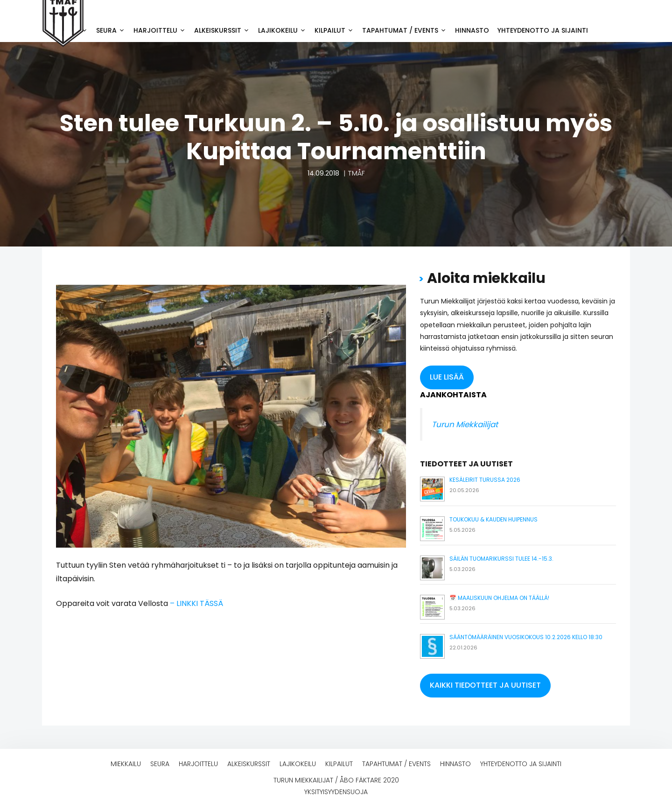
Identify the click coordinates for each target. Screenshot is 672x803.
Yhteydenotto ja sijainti (543, 30)
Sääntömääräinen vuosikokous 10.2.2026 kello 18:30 (526, 637)
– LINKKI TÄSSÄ (196, 603)
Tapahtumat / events (406, 30)
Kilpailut (336, 30)
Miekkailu (126, 764)
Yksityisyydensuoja (336, 792)
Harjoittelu (162, 30)
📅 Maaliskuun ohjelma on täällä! (499, 598)
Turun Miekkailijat (465, 424)
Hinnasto (472, 30)
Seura (113, 30)
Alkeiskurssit (224, 30)
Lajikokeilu (284, 30)
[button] (447, 377)
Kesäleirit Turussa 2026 (485, 480)
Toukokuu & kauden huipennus (493, 519)
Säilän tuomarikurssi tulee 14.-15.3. (501, 559)
